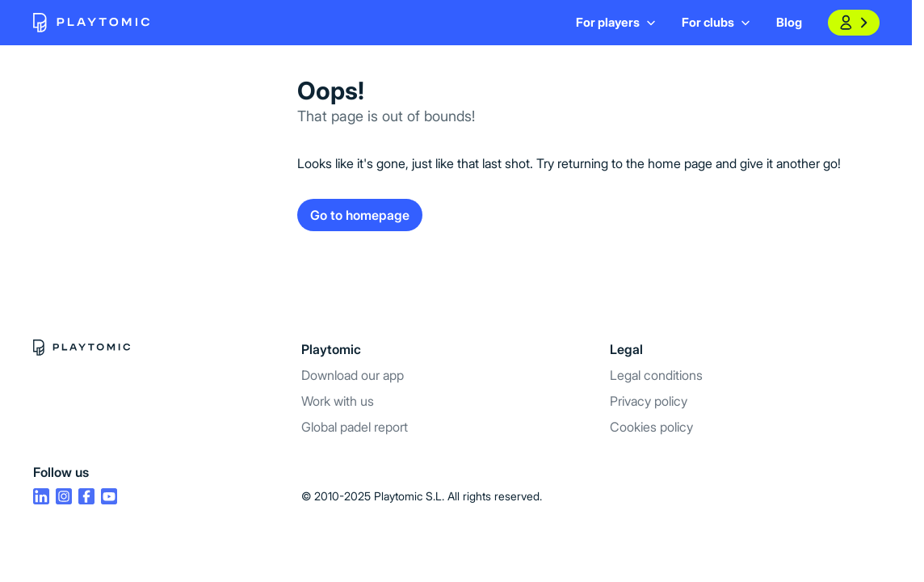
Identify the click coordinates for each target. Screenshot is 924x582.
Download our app (353, 375)
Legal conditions (656, 375)
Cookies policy (651, 427)
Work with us (338, 401)
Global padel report (355, 427)
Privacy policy (649, 401)
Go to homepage (360, 215)
